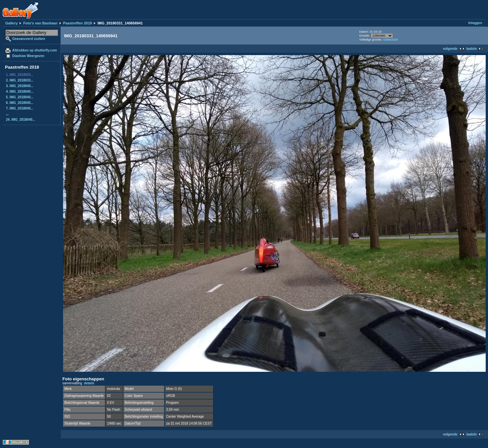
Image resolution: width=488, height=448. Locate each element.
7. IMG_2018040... (20, 108)
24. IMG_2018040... (20, 120)
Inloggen (475, 23)
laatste (471, 49)
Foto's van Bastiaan (40, 23)
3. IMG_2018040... (20, 86)
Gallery (11, 23)
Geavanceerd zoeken (29, 39)
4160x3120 (390, 40)
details (89, 383)
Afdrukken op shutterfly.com (35, 50)
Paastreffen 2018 (77, 23)
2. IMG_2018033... (20, 80)
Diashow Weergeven (28, 56)
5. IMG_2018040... (20, 97)
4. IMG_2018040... (20, 92)
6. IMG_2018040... (20, 103)
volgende (450, 49)
